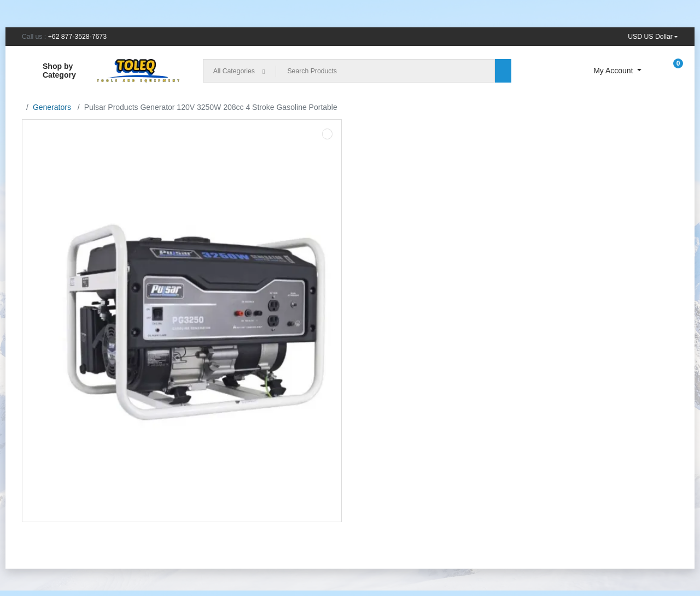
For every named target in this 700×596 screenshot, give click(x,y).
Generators (52, 107)
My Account (614, 71)
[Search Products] (385, 71)
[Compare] (540, 71)
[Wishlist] (570, 71)
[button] (653, 37)
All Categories (234, 71)
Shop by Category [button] (49, 71)
